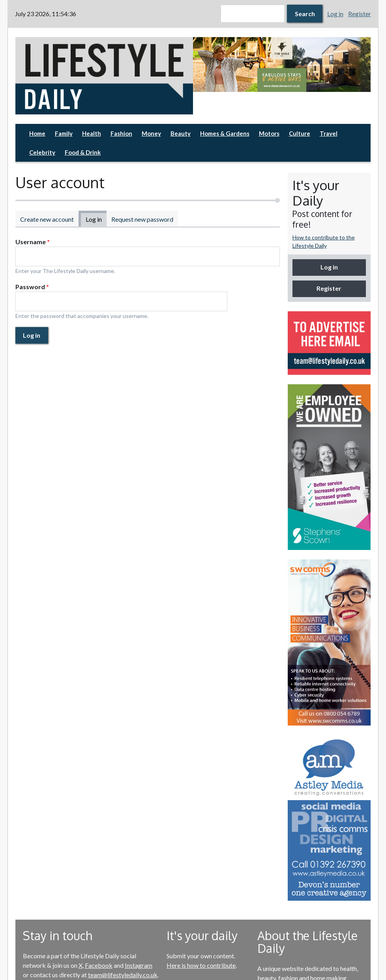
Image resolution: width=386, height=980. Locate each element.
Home (37, 133)
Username (33, 242)
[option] (282, 65)
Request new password (142, 219)
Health (92, 133)
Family (64, 133)
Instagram (139, 965)
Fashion (121, 133)
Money (151, 133)
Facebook (99, 965)
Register (360, 14)
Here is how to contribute (201, 965)
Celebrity (42, 152)
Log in (335, 14)
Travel (329, 133)
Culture (300, 133)
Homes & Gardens (225, 133)
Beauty (181, 133)
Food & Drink (83, 152)
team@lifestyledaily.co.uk (123, 975)
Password (32, 287)
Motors (269, 133)
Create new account (47, 219)
